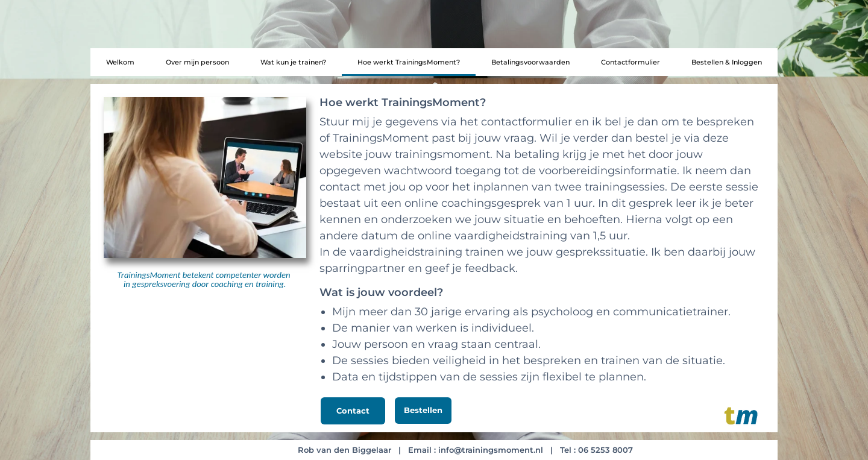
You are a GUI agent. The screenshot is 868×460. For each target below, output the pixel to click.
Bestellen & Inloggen (727, 62)
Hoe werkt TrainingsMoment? (409, 62)
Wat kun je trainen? (293, 62)
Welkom (120, 62)
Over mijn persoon (197, 62)
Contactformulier (631, 62)
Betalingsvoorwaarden (530, 62)
